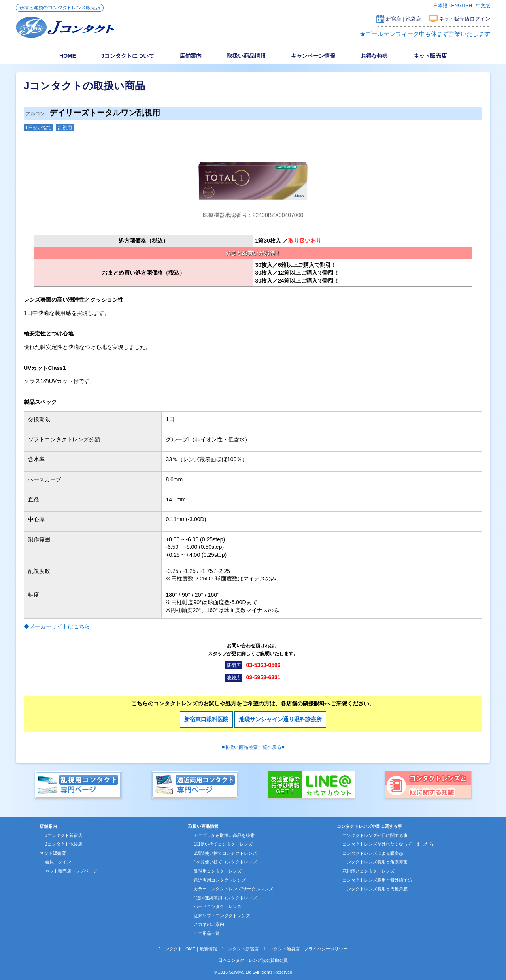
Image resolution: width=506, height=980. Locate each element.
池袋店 (413, 19)
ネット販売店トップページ (71, 871)
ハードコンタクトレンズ (218, 906)
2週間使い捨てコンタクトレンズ (225, 853)
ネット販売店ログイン (464, 19)
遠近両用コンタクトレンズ (220, 880)
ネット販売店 (430, 56)
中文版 (483, 6)
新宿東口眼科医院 (206, 719)
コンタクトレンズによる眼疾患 (373, 853)
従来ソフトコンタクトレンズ (222, 916)
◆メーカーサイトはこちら (57, 626)
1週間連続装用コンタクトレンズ (225, 898)
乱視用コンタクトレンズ (218, 871)
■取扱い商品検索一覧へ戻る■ (253, 747)
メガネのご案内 (209, 924)
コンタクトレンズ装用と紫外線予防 (377, 880)
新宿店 (394, 19)
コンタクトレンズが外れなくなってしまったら (388, 844)
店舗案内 (191, 56)
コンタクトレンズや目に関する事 (375, 835)
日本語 (440, 6)
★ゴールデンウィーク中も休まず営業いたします (425, 34)
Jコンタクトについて (128, 56)
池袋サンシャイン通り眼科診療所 (280, 719)
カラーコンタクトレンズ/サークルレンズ (233, 889)
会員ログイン (58, 862)
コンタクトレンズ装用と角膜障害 (375, 862)
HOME (68, 56)
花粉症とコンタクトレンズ (368, 871)
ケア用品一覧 (207, 933)
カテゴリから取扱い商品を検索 (224, 835)
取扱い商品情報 (246, 56)
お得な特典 (374, 56)
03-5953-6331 (263, 677)
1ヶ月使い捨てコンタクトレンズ (225, 862)
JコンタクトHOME (177, 949)
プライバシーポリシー (326, 949)
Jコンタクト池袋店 (64, 844)
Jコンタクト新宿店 (64, 835)
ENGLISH (462, 6)
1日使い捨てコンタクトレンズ (223, 844)
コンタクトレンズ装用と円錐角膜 (375, 889)
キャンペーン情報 (313, 56)
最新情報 (208, 949)
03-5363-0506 (263, 665)
